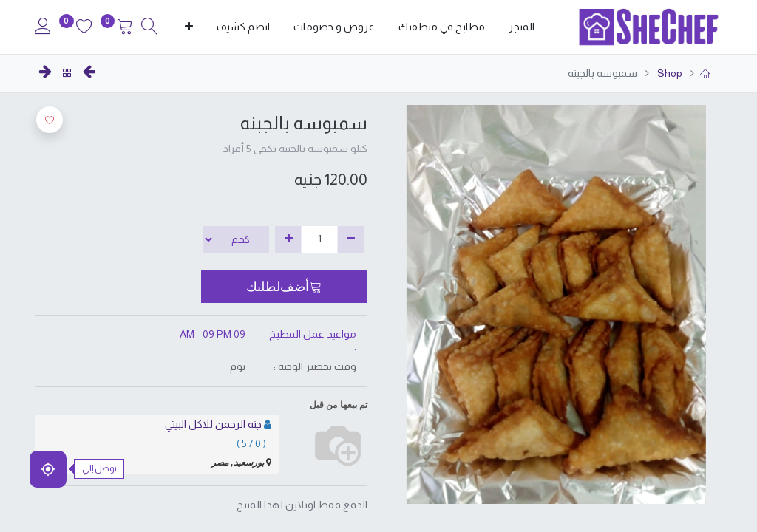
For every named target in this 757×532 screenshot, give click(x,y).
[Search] (149, 28)
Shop (669, 73)
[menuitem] (522, 27)
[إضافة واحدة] (289, 239)
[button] (189, 27)
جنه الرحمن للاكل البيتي (213, 424)
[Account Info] (43, 28)
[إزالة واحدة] (351, 239)
